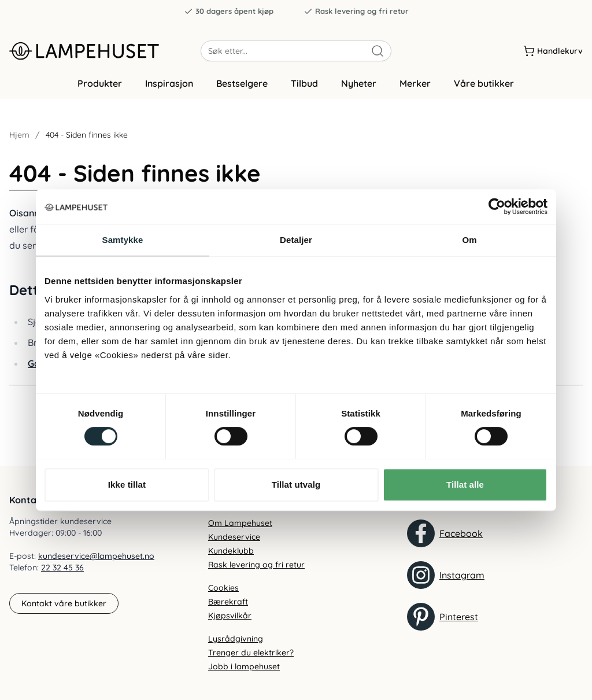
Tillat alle (465, 485)
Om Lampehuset (240, 523)
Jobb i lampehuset (244, 666)
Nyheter (359, 89)
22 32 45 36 (62, 568)
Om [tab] (469, 240)
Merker (415, 89)
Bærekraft (228, 602)
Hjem (19, 140)
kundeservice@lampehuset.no (96, 557)
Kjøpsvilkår (230, 616)
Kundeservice (234, 537)
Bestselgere (242, 89)
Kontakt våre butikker (64, 603)
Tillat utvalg (296, 485)
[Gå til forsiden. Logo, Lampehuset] (105, 51)
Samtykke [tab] (123, 240)
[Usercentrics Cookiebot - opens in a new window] (497, 207)
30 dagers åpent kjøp (229, 11)
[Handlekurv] (553, 51)
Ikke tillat (127, 485)
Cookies (223, 588)
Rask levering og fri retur (356, 11)
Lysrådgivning (236, 639)
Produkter (100, 89)
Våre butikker (484, 89)
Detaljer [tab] (296, 240)
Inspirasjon (169, 89)
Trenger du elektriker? (251, 653)
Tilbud (304, 89)
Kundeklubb (231, 551)
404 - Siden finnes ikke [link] (87, 140)
